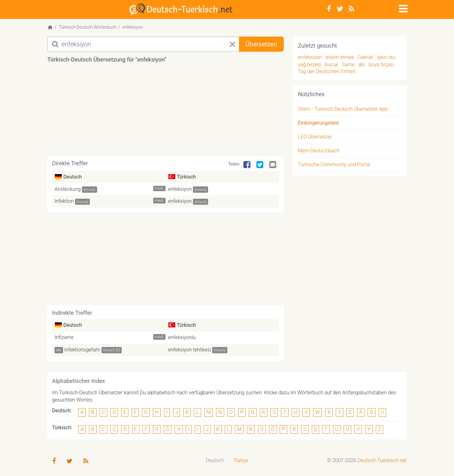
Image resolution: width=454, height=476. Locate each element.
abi (362, 65)
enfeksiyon (180, 189)
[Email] (273, 165)
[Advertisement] (166, 112)
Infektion (64, 201)
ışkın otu (386, 57)
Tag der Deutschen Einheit (327, 71)
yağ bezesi (310, 65)
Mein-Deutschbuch (319, 151)
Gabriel (365, 57)
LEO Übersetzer (315, 137)
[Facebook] (329, 9)
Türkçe (241, 460)
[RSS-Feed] (351, 9)
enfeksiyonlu (182, 337)
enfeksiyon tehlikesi (189, 350)
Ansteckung (68, 189)
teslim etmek (340, 57)
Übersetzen (261, 44)
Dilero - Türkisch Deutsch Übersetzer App (343, 109)
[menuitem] (215, 461)
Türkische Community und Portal (334, 165)
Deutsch (215, 460)
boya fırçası (381, 65)
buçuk (332, 65)
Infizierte (64, 337)
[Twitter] (340, 9)
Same (349, 65)
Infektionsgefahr (82, 350)
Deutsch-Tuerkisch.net (382, 460)
